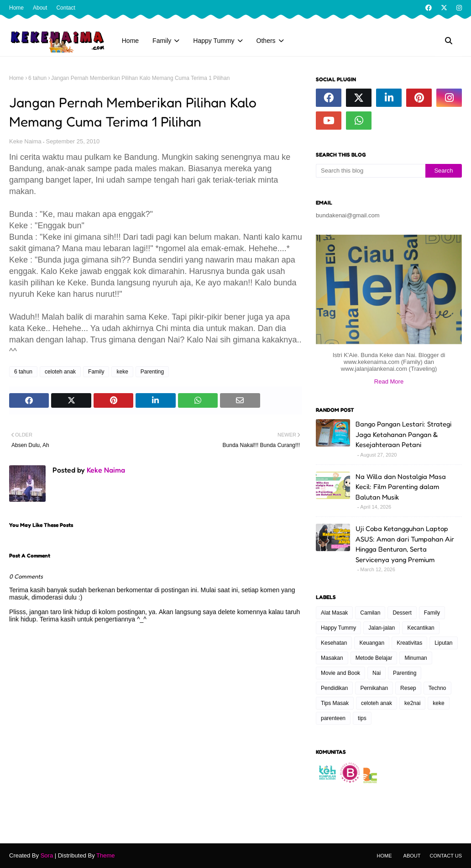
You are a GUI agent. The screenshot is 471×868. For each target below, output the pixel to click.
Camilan (370, 613)
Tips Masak (335, 703)
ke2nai (412, 703)
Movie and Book (340, 673)
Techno (437, 688)
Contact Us (446, 856)
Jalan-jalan (382, 628)
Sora (47, 855)
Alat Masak (334, 613)
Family (96, 372)
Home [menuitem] (130, 41)
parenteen (333, 718)
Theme (105, 855)
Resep (408, 688)
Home (16, 8)
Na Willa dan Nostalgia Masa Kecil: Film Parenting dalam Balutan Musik (401, 487)
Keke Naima (25, 141)
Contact (65, 8)
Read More (389, 381)
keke (122, 372)
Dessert (402, 613)
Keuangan (372, 643)
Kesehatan (334, 643)
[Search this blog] (371, 171)
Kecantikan (421, 628)
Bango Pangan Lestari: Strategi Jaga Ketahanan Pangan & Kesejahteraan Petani (403, 434)
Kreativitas (409, 643)
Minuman (416, 658)
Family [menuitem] (162, 41)
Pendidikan (334, 688)
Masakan (332, 658)
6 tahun (37, 78)
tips (362, 718)
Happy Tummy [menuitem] (214, 41)
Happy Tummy (338, 628)
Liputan (443, 643)
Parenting (152, 372)
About (40, 8)
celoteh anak (60, 372)
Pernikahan (374, 688)
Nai (377, 673)
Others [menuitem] (266, 41)
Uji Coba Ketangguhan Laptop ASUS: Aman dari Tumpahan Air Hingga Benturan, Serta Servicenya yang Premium (405, 544)
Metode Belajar (374, 658)
